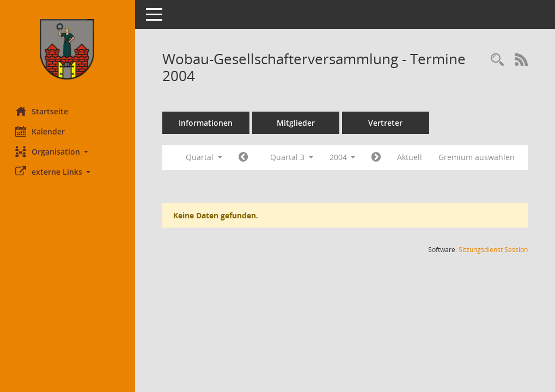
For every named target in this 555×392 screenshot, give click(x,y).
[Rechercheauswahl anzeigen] (497, 60)
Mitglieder (297, 123)
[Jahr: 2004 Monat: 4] (244, 157)
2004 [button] (344, 157)
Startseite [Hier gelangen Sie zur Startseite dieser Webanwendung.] (43, 111)
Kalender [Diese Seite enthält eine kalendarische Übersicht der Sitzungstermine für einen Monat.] (41, 131)
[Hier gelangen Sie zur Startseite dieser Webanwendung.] (68, 49)
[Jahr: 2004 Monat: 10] (378, 157)
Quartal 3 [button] (293, 157)
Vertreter (387, 123)
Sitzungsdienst (493, 250)
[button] (68, 152)
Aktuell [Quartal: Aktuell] (411, 157)
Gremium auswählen (478, 157)
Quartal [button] (205, 157)
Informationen (207, 123)
